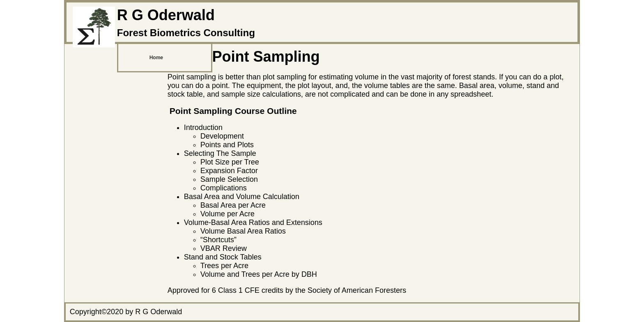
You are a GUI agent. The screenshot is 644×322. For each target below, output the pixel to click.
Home (156, 58)
